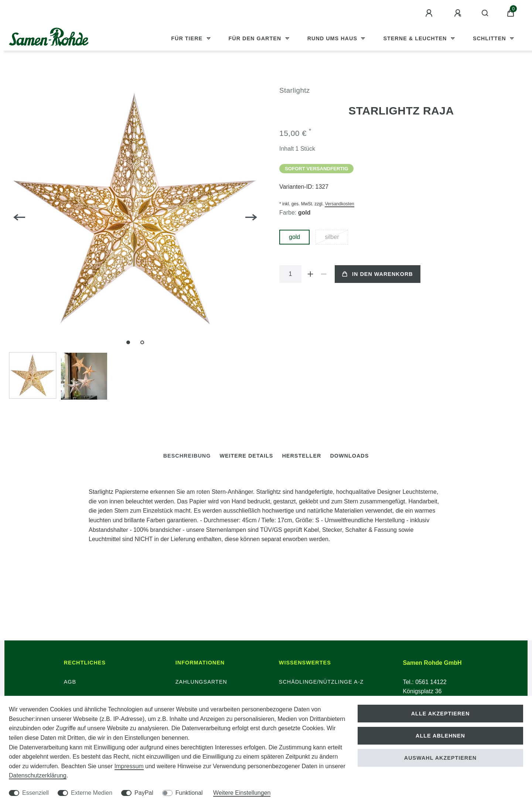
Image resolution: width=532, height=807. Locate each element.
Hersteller (301, 456)
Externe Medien (92, 793)
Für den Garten (256, 38)
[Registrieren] (459, 13)
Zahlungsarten (201, 682)
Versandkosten (339, 204)
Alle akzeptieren (441, 714)
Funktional (189, 793)
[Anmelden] (430, 13)
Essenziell (35, 793)
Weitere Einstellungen (242, 793)
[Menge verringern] (324, 274)
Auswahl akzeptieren (441, 758)
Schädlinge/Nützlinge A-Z (321, 682)
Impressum (129, 766)
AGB (70, 682)
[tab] (187, 456)
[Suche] (485, 13)
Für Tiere (188, 38)
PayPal (144, 793)
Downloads (349, 456)
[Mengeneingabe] (290, 274)
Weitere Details (246, 456)
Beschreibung (187, 456)
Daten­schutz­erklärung (38, 775)
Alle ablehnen (440, 736)
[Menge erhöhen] (310, 274)
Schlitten (490, 38)
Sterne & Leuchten (416, 38)
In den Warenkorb (378, 274)
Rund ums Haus (333, 38)
